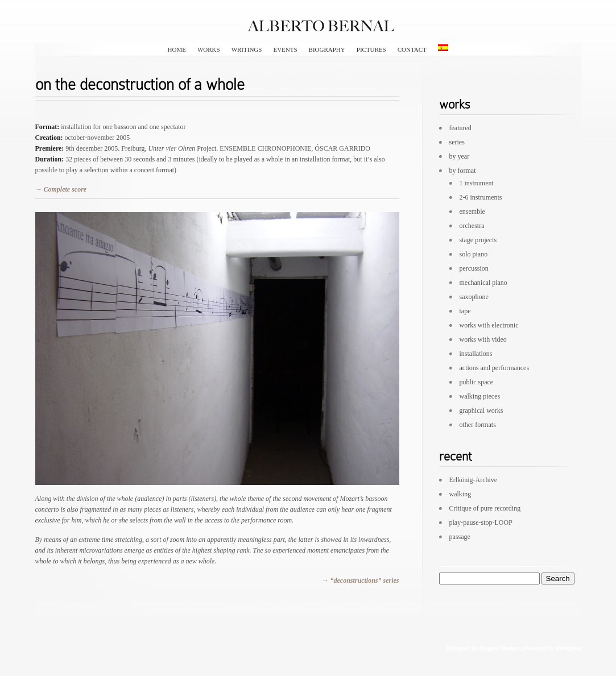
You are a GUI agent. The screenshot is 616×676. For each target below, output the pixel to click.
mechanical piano (483, 283)
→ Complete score (61, 189)
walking (460, 494)
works (209, 49)
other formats (478, 425)
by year (460, 156)
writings (247, 49)
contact (412, 49)
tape (465, 311)
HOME (177, 49)
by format (463, 171)
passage (460, 537)
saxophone (474, 297)
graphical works (481, 410)
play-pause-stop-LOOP (481, 522)
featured (460, 128)
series (457, 142)
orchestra (472, 226)
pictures (371, 49)
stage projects (478, 240)
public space (477, 382)
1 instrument (477, 183)
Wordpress (568, 648)
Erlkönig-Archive (474, 480)
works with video (483, 339)
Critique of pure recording (485, 508)
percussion (474, 268)
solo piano (474, 254)
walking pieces (480, 396)
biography (327, 49)
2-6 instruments (481, 197)
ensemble (472, 211)
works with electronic (489, 325)
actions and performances (495, 368)
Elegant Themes (499, 648)
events (285, 49)
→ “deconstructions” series (360, 580)
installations (476, 354)
